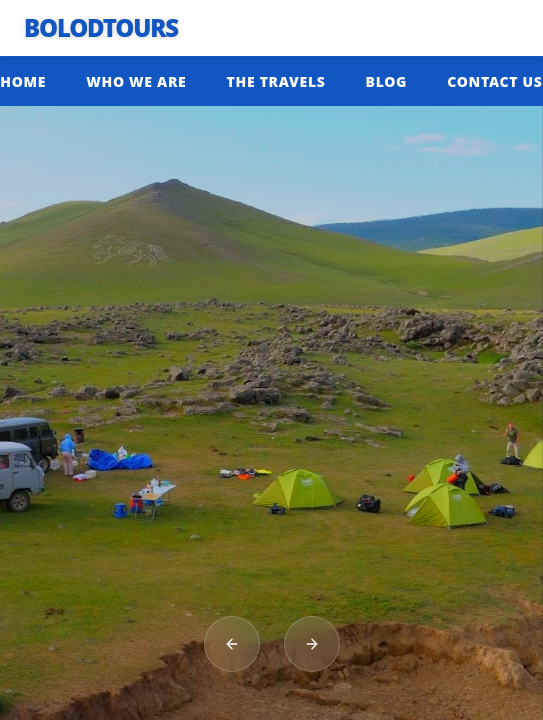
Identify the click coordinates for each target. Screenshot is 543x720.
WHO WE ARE (136, 81)
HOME (23, 81)
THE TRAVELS (276, 81)
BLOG (387, 81)
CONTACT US (495, 81)
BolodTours (101, 28)
